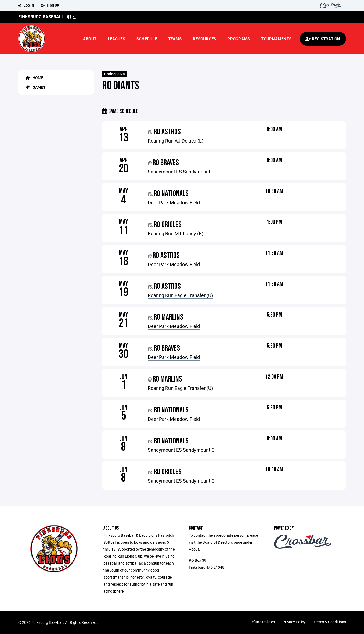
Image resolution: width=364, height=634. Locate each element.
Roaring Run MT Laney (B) (176, 233)
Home (33, 78)
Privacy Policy (294, 622)
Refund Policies (262, 622)
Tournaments (276, 39)
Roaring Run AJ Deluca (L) (176, 141)
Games (35, 87)
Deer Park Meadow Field (174, 202)
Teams (175, 39)
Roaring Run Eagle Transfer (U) (180, 295)
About (90, 39)
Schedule (147, 39)
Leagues (116, 39)
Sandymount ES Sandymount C (181, 172)
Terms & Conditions (330, 622)
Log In (26, 6)
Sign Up (50, 6)
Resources (204, 39)
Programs (239, 39)
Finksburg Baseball (41, 17)
